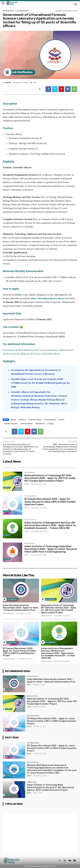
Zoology (50, 424)
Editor (27, 484)
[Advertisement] (40, 833)
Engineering (29, 543)
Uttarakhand (40, 424)
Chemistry (22, 420)
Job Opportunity (23, 11)
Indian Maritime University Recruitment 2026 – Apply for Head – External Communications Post (20, 608)
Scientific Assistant (11, 424)
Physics (62, 420)
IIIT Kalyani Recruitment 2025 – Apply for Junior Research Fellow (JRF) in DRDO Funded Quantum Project (50, 502)
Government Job (50, 420)
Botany (13, 420)
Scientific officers (27, 424)
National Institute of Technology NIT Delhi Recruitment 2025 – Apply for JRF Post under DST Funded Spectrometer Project (50, 478)
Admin (8, 83)
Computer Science (35, 420)
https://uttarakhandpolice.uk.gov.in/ (49, 298)
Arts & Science (8, 11)
